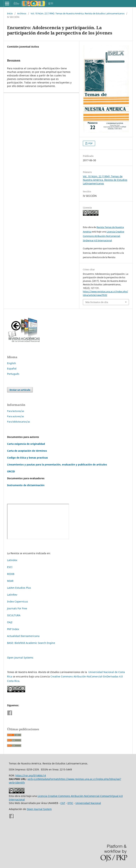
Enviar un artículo (20, 390)
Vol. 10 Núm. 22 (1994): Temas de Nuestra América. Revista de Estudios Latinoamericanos (78, 13)
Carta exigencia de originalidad (26, 444)
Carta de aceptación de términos (27, 451)
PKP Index (13, 629)
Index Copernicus (18, 602)
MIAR (10, 581)
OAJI (10, 622)
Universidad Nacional (88, 803)
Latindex (12, 560)
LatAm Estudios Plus (19, 588)
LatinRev (12, 595)
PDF (90, 143)
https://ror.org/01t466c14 (31, 775)
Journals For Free (17, 608)
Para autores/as (15, 416)
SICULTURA (14, 615)
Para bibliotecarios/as (19, 422)
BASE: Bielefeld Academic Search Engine (31, 643)
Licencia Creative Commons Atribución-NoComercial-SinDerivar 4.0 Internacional (104, 236)
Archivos (22, 13)
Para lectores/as (16, 411)
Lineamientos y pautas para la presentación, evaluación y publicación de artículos (57, 464)
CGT (63, 803)
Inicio (10, 13)
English (12, 363)
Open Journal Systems (20, 658)
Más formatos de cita (97, 302)
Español (12, 369)
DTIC (70, 803)
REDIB (11, 574)
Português (13, 374)
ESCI (10, 567)
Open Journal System (39, 809)
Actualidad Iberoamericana (23, 636)
